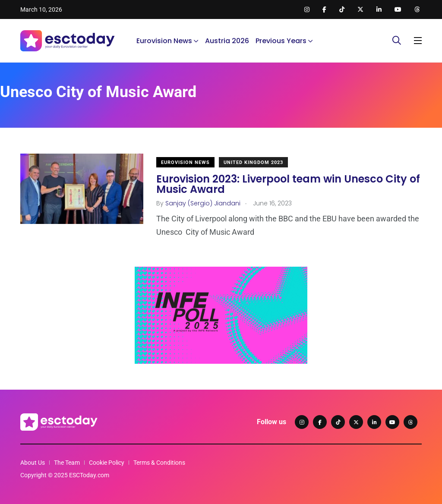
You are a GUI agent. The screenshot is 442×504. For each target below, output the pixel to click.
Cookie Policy (107, 463)
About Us (33, 463)
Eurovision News (164, 41)
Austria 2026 (227, 41)
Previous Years (281, 41)
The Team (67, 463)
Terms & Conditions (159, 463)
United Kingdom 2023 (253, 162)
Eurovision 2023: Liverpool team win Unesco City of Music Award (288, 184)
